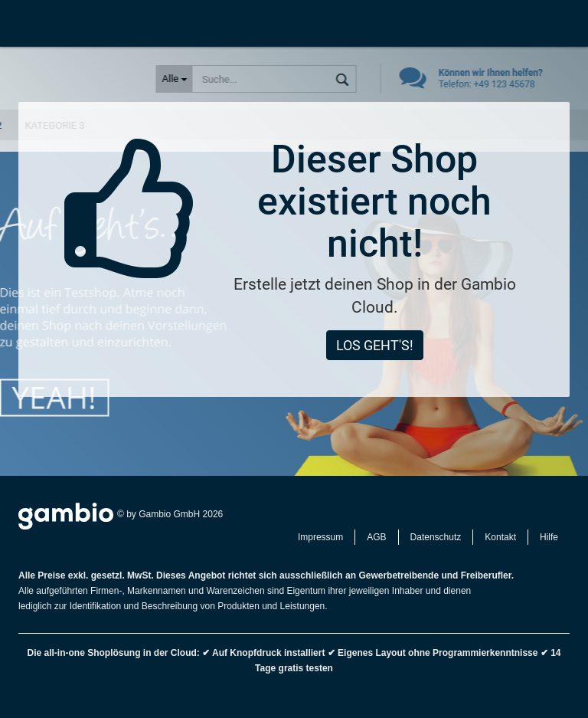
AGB (376, 537)
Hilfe (549, 537)
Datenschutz (436, 537)
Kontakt (500, 537)
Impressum (320, 537)
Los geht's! (375, 345)
